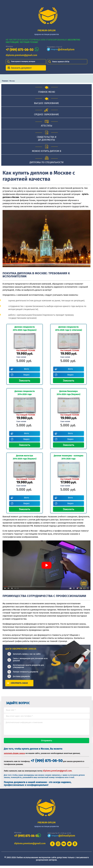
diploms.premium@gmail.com (21, 55)
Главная (5, 81)
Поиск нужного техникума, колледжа (23, 61)
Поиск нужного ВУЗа (61, 62)
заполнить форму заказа (14, 756)
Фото (26, 369)
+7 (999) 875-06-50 (20, 50)
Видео (26, 375)
